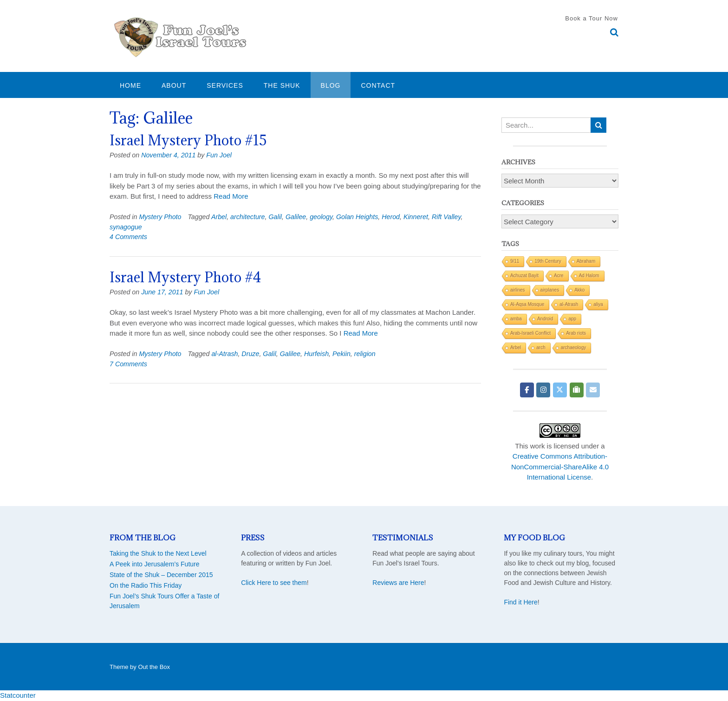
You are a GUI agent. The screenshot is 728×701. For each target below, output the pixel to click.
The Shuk (282, 85)
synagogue (126, 227)
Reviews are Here (398, 583)
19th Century (548, 261)
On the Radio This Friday (146, 585)
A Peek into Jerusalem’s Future (155, 564)
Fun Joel (219, 155)
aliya (598, 304)
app (572, 319)
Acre (559, 276)
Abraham (586, 261)
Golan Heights (357, 217)
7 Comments (128, 364)
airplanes (550, 290)
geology (321, 217)
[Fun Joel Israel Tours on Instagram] (543, 390)
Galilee (296, 217)
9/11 (515, 261)
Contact (378, 85)
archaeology (573, 347)
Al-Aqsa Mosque (527, 304)
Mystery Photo (160, 217)
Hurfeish (316, 354)
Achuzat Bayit (524, 276)
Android (545, 319)
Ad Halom (589, 276)
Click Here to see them (274, 583)
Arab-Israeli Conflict (530, 333)
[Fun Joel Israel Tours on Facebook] (527, 390)
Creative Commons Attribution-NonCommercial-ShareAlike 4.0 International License (560, 467)
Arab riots (576, 333)
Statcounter (18, 695)
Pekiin (341, 354)
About (174, 85)
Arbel (219, 217)
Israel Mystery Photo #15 (188, 140)
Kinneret (416, 217)
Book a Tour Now (591, 18)
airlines (518, 290)
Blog (331, 85)
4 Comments (128, 237)
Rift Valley (446, 217)
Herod (391, 217)
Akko (579, 290)
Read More (231, 196)
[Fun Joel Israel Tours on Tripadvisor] (577, 390)
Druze (250, 354)
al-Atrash (224, 354)
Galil (275, 217)
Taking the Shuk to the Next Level (158, 553)
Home (130, 85)
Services (225, 85)
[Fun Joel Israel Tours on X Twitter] (560, 390)
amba (516, 319)
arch (541, 347)
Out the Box (154, 667)
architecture (247, 217)
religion (365, 354)
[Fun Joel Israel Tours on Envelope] (593, 390)
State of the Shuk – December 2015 (161, 575)
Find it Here (520, 602)
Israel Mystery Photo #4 (185, 277)
